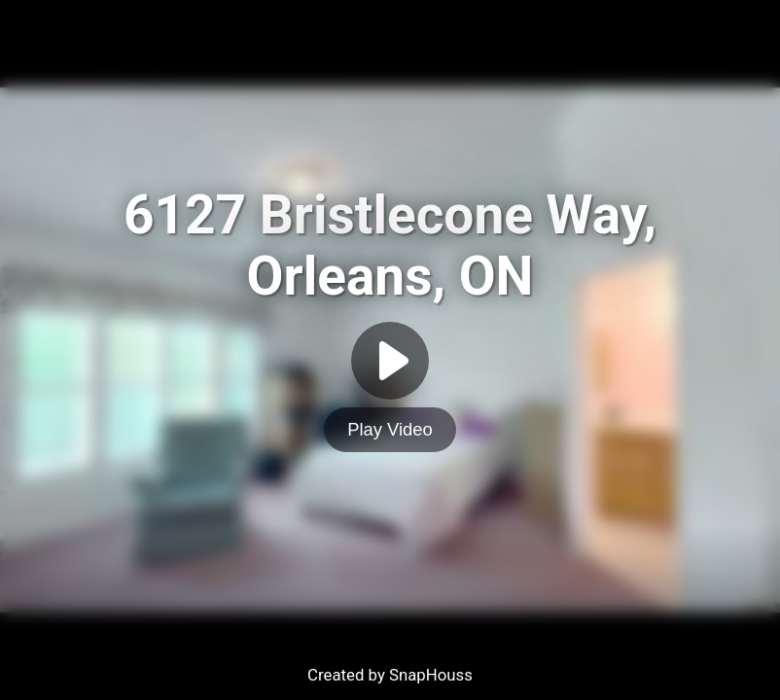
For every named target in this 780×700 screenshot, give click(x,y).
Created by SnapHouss (390, 675)
